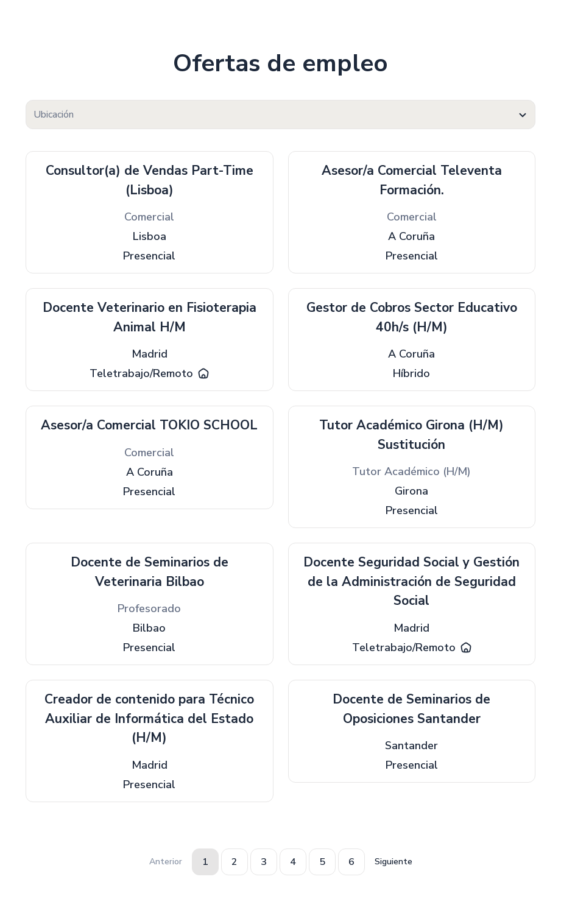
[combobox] (280, 115)
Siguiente (393, 862)
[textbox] (280, 115)
